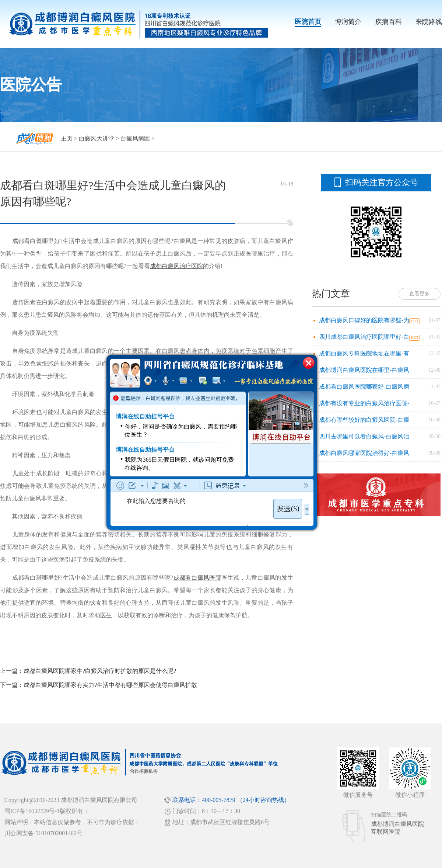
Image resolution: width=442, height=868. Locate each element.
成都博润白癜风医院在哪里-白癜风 (364, 370)
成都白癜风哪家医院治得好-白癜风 (364, 453)
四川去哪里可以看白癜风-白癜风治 (364, 436)
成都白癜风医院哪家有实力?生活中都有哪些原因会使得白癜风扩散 (110, 685)
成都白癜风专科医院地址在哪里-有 (364, 353)
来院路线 (429, 22)
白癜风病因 (135, 138)
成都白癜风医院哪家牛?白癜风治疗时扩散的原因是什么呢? (100, 671)
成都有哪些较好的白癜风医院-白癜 (364, 420)
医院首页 (308, 22)
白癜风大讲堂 (97, 138)
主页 (67, 138)
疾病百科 (389, 22)
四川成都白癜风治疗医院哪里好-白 (364, 337)
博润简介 (348, 22)
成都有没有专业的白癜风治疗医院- (364, 403)
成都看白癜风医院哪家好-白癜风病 (364, 387)
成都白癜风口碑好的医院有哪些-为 (364, 320)
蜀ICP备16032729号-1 (32, 811)
